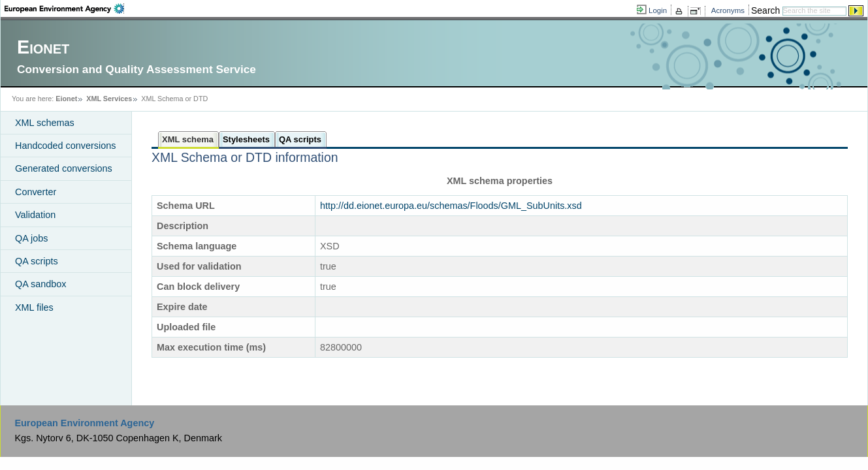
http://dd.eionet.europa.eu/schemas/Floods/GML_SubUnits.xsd (451, 206)
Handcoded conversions (65, 146)
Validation (35, 215)
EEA (64, 8)
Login (658, 10)
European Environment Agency (84, 423)
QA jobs (31, 238)
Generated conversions (64, 168)
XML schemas (45, 123)
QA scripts (37, 261)
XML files (34, 307)
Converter (36, 192)
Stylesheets (246, 139)
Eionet (66, 99)
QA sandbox (40, 284)
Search (765, 10)
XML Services (109, 99)
